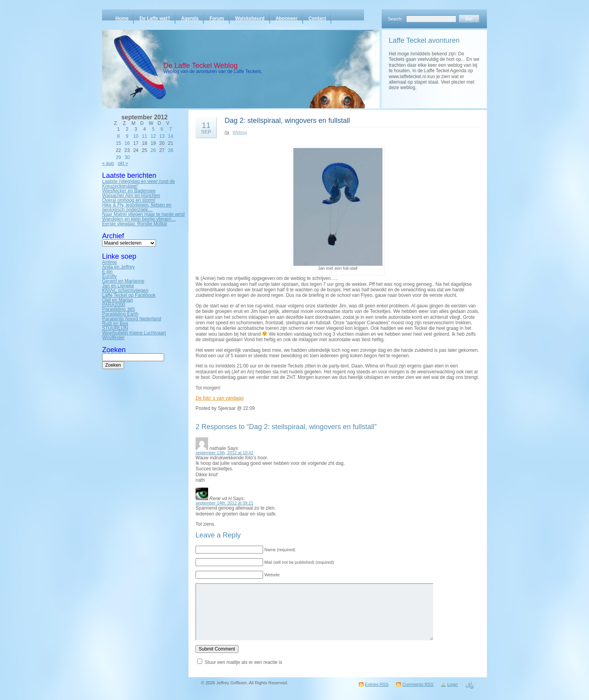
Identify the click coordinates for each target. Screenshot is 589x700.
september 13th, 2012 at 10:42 (224, 453)
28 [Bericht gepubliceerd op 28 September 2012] (171, 150)
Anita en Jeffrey (118, 267)
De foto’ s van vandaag (220, 398)
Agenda (190, 18)
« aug (108, 163)
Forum (217, 18)
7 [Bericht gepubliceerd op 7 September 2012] (171, 129)
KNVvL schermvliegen (125, 291)
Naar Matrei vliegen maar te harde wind (143, 214)
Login (453, 684)
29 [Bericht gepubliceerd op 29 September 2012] (118, 157)
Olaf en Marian (118, 300)
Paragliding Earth (120, 314)
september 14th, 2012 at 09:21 (224, 503)
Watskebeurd (250, 18)
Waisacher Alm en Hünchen (131, 196)
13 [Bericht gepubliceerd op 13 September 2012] (162, 136)
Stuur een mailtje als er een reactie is (243, 662)
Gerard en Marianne (123, 281)
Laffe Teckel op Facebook (129, 295)
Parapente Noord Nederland (132, 319)
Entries (377, 684)
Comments (418, 684)
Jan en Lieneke (118, 286)
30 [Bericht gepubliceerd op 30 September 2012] (127, 157)
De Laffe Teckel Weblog (200, 66)
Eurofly (109, 276)
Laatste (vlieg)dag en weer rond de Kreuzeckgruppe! (138, 184)
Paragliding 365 (118, 309)
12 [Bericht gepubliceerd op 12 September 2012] (153, 136)
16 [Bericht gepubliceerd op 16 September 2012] (127, 143)
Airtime (109, 262)
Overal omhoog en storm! (129, 200)
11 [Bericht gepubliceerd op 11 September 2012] (144, 136)
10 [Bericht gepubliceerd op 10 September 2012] (136, 136)
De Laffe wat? (155, 18)
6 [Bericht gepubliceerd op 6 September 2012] (162, 129)
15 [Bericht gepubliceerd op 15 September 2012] (118, 143)
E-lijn (107, 272)
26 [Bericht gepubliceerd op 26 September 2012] (153, 150)
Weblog (240, 132)
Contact (317, 18)
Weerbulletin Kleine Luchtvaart (134, 333)
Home (122, 18)
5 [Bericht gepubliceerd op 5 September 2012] (153, 129)
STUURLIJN (115, 328)
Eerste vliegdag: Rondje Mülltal (134, 224)
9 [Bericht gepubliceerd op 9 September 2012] (127, 136)
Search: (395, 19)
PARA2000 (113, 305)
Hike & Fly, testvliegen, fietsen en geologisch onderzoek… (137, 207)
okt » (123, 163)
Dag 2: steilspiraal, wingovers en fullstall (287, 121)
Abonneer (287, 18)
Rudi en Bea (115, 323)
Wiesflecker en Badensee (129, 191)
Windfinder (113, 338)
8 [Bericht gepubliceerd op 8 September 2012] (118, 136)
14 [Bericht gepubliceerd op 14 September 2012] (171, 136)
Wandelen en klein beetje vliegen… (139, 219)
